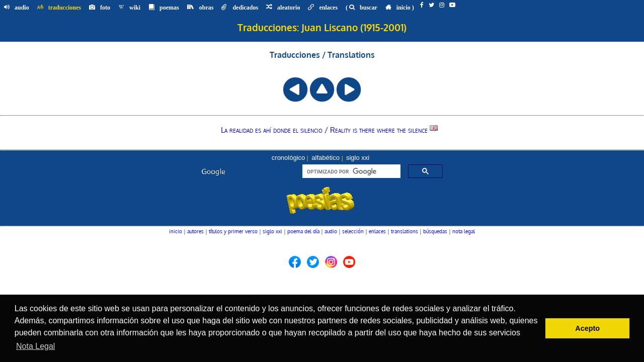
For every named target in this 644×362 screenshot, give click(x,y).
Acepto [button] (587, 328)
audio (17, 8)
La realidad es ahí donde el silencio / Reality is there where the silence (329, 130)
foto (100, 8)
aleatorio (283, 8)
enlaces (323, 8)
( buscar (361, 8)
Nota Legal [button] (35, 346)
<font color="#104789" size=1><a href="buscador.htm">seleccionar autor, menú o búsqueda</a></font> (322, 188)
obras (200, 8)
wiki (129, 8)
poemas (164, 8)
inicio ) (400, 8)
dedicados (240, 8)
